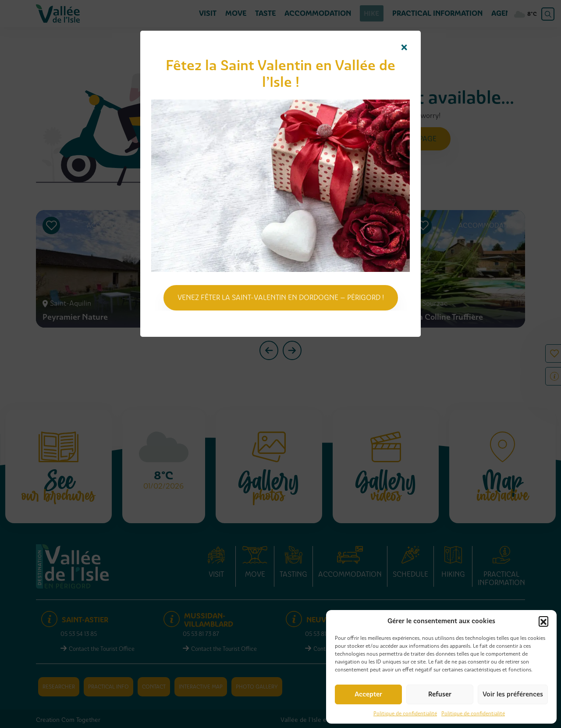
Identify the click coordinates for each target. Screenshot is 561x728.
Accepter (368, 694)
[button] (543, 621)
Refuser (440, 694)
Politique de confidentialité (405, 714)
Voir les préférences (513, 694)
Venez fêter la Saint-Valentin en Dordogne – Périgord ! (281, 298)
